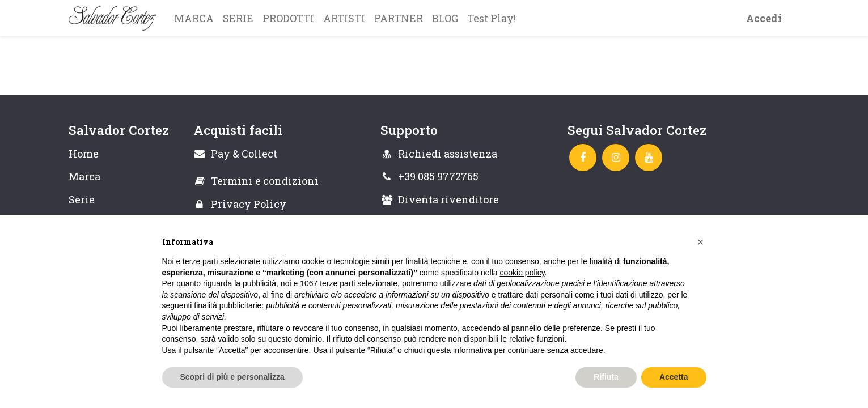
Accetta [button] (674, 377)
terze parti (337, 283)
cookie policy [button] (522, 273)
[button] (701, 242)
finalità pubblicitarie (228, 305)
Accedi (764, 18)
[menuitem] (194, 18)
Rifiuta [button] (606, 377)
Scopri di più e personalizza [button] (232, 377)
